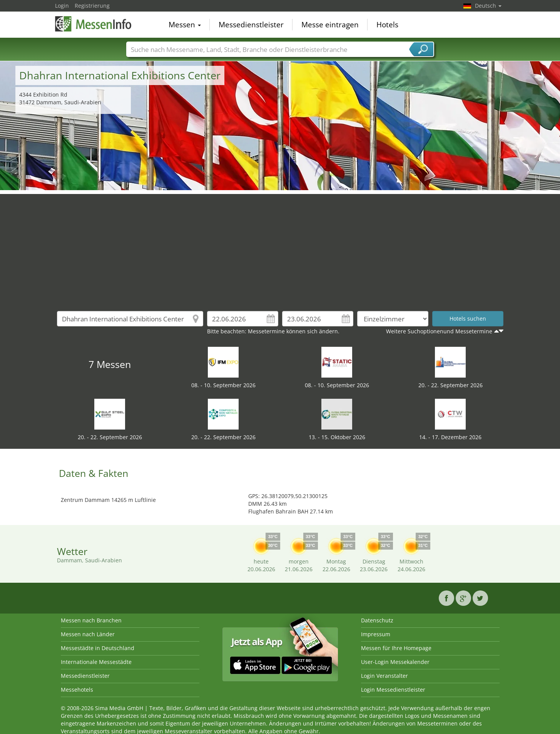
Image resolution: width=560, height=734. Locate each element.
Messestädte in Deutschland (98, 648)
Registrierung (92, 6)
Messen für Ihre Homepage (396, 648)
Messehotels (77, 690)
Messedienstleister (251, 25)
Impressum (376, 634)
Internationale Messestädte (96, 662)
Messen (185, 25)
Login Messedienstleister (393, 690)
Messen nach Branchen (91, 620)
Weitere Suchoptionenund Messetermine (439, 331)
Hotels (387, 25)
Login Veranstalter (384, 676)
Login (62, 6)
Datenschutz (377, 620)
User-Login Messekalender (395, 662)
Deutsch (488, 6)
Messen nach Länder (88, 634)
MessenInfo (94, 24)
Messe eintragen (330, 25)
